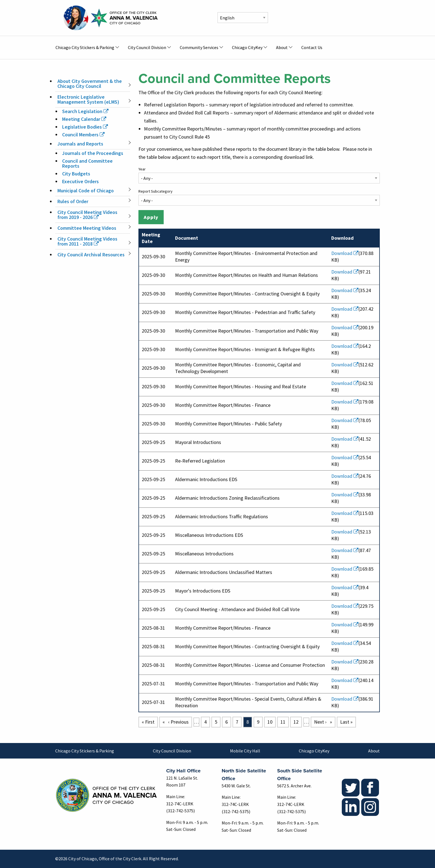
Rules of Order (73, 201)
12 (297, 722)
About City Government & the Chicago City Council (90, 84)
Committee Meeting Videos (87, 228)
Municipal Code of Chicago (86, 191)
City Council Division (172, 751)
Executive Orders (80, 181)
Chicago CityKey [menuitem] (247, 47)
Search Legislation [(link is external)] (85, 111)
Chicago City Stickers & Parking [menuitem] (85, 47)
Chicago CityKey (314, 751)
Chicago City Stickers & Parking (85, 751)
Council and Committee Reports (87, 163)
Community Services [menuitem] (199, 47)
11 (284, 722)
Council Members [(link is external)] (83, 135)
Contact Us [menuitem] (312, 47)
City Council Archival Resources (91, 255)
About (374, 751)
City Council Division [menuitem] (147, 47)
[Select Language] (243, 18)
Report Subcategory (155, 191)
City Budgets (76, 174)
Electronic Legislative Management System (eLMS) (88, 99)
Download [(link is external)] (345, 253)
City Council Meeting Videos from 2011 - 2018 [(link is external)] (87, 241)
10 (271, 722)
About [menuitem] (282, 47)
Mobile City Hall (245, 751)
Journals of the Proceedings (93, 153)
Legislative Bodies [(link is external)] (85, 127)
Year (142, 169)
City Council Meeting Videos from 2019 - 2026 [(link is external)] (87, 215)
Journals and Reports (80, 144)
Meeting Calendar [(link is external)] (84, 119)
